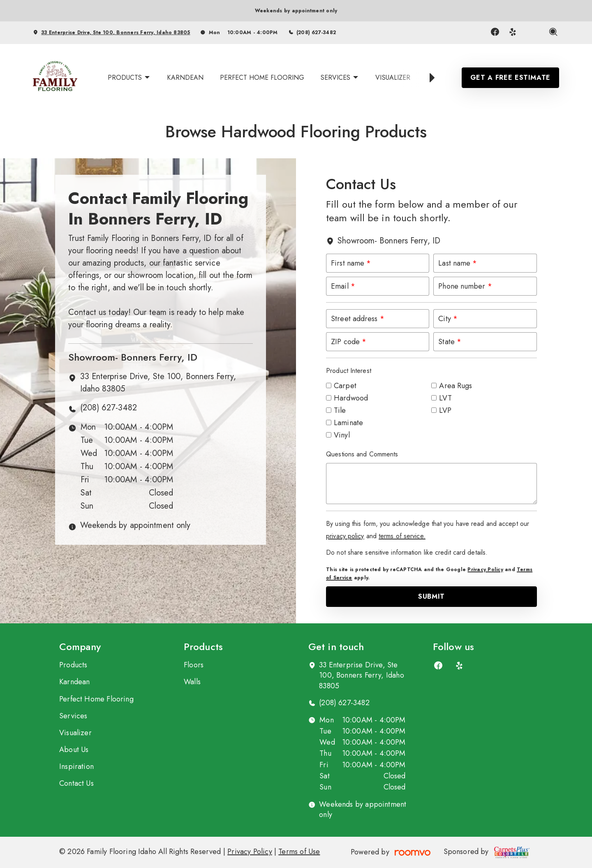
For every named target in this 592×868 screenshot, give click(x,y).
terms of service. (402, 536)
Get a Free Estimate (510, 78)
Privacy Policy (485, 569)
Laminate (348, 423)
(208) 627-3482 (316, 32)
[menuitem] (129, 78)
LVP (445, 410)
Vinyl (342, 435)
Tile (340, 410)
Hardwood (351, 398)
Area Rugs (456, 386)
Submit (431, 596)
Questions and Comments (362, 454)
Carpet (345, 386)
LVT (445, 398)
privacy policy (345, 536)
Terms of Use (299, 852)
